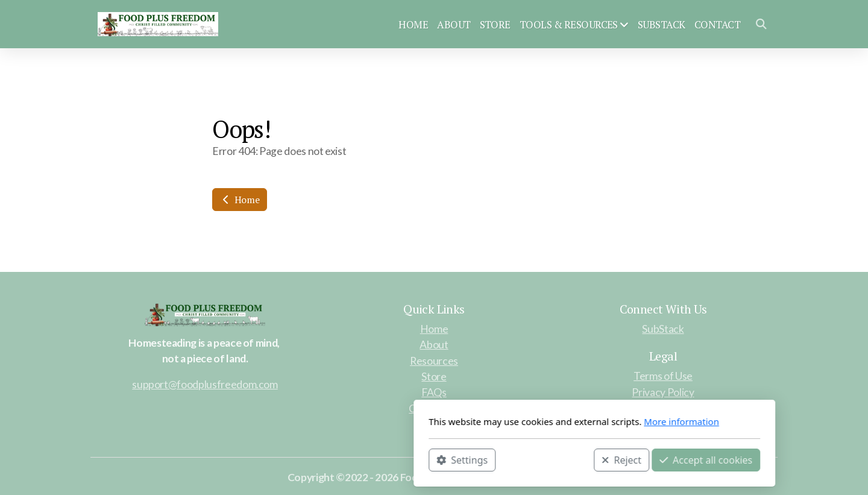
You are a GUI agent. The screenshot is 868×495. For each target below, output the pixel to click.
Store (434, 377)
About (434, 345)
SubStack (663, 329)
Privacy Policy (663, 392)
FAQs (434, 392)
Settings (302, 459)
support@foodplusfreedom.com (205, 384)
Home (240, 200)
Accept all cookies (546, 459)
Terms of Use (663, 376)
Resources (434, 361)
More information (521, 421)
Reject (461, 459)
